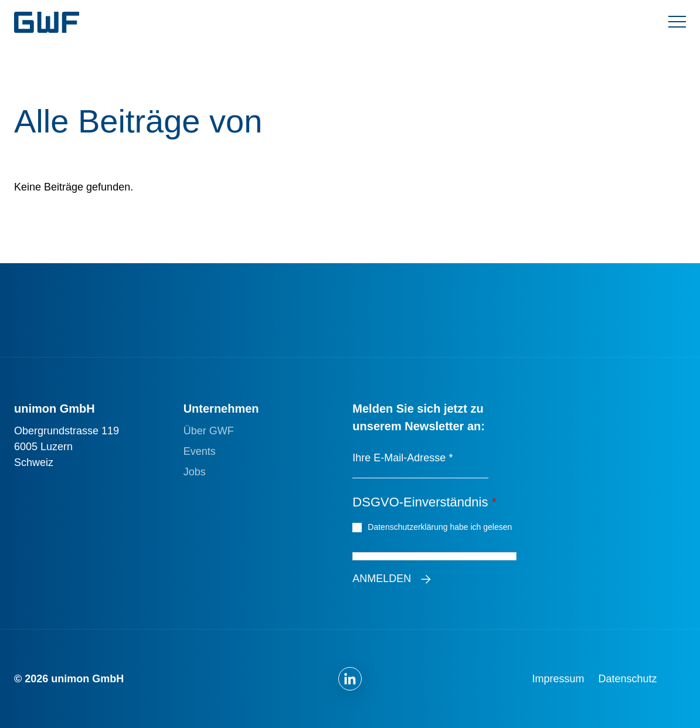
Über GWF (209, 431)
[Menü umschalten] (677, 22)
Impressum (558, 679)
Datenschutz (628, 679)
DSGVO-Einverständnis (424, 502)
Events (200, 451)
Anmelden (382, 579)
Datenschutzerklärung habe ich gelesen (441, 526)
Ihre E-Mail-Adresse (402, 458)
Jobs (195, 472)
